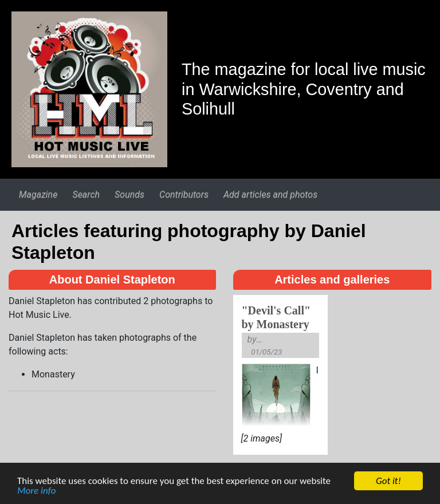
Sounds (129, 194)
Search (86, 194)
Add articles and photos (270, 194)
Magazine (38, 194)
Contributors (184, 194)
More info (36, 492)
